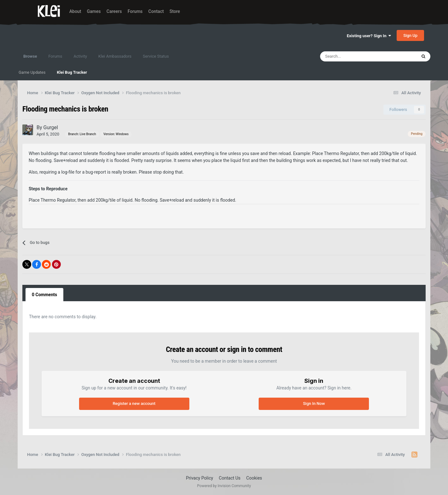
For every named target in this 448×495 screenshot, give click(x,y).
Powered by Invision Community (224, 486)
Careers (114, 11)
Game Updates (32, 72)
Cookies (254, 478)
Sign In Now (314, 403)
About (75, 11)
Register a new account (134, 403)
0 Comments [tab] (44, 295)
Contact (156, 11)
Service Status (156, 56)
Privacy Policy (199, 478)
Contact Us (230, 478)
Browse (30, 59)
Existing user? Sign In (369, 36)
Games (94, 11)
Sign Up (410, 35)
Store (175, 11)
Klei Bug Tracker (72, 72)
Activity (80, 56)
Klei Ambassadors (115, 56)
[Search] (355, 56)
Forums (135, 11)
